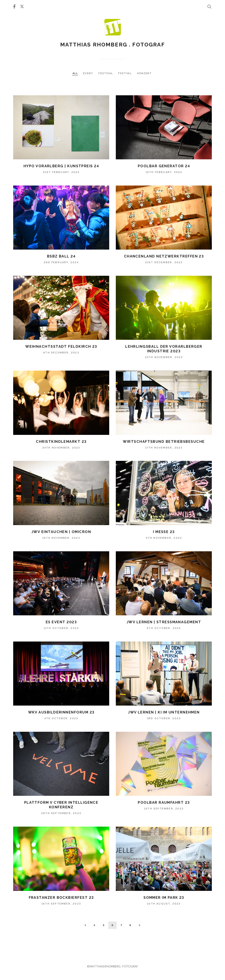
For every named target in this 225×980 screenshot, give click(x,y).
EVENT (89, 73)
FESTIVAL (106, 73)
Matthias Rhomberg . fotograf (112, 45)
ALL (75, 73)
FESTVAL (125, 73)
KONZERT (144, 73)
